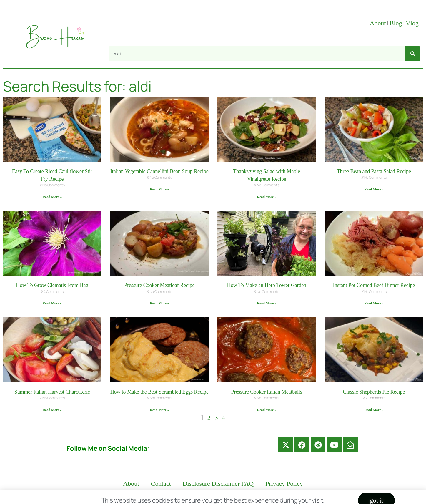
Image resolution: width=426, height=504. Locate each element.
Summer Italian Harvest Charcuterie (52, 392)
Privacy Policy (284, 484)
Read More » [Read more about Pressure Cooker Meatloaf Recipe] (159, 303)
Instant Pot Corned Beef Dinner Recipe (374, 285)
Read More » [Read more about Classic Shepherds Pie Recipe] (374, 410)
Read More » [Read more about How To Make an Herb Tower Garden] (267, 303)
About (378, 23)
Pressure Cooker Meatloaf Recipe (159, 285)
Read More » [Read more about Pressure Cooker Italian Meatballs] (267, 410)
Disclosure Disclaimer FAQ (218, 484)
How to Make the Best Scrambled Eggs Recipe (159, 392)
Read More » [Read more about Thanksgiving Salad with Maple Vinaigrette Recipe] (267, 197)
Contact (161, 484)
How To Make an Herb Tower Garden (267, 285)
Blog (396, 23)
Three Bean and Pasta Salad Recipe (374, 171)
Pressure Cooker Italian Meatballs (267, 392)
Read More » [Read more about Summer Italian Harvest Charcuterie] (52, 410)
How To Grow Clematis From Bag (52, 285)
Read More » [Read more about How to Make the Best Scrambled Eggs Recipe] (159, 410)
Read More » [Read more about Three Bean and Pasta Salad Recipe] (374, 189)
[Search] (413, 54)
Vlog (413, 23)
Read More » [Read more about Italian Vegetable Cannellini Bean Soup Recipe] (159, 189)
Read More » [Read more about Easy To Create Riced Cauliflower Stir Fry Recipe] (52, 197)
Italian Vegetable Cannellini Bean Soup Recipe (159, 171)
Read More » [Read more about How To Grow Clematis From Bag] (52, 303)
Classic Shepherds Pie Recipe (374, 392)
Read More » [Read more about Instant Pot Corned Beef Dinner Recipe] (374, 303)
